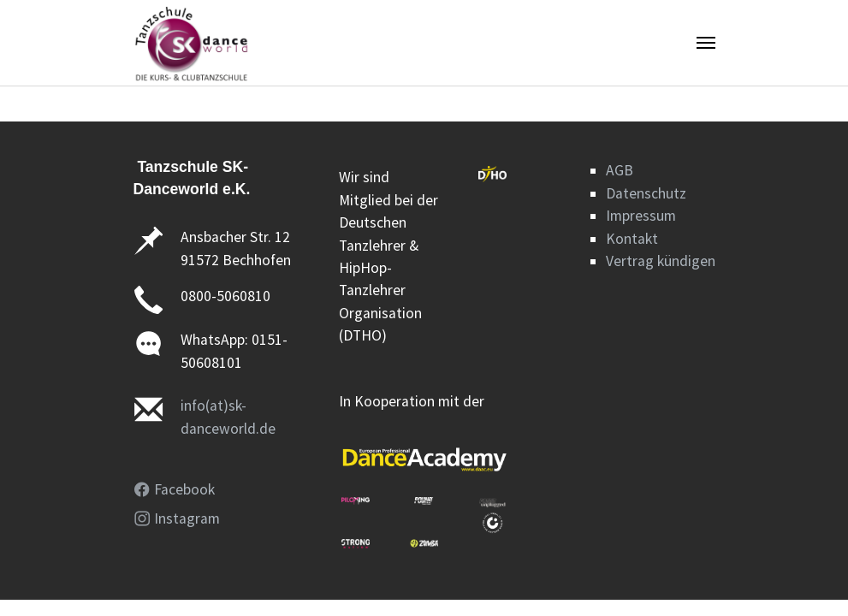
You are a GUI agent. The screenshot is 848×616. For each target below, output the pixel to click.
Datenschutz (646, 193)
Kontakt (632, 239)
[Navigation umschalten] (706, 43)
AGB (620, 170)
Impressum (641, 216)
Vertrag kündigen (661, 261)
